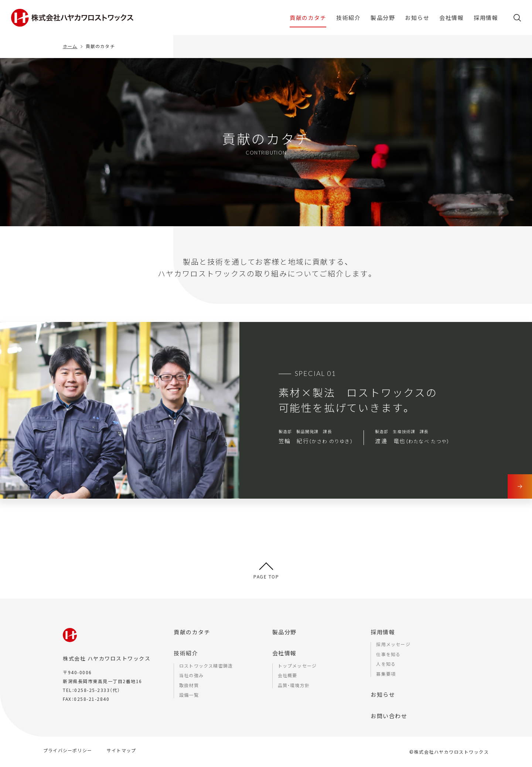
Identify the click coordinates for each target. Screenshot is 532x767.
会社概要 (288, 675)
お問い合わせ (389, 716)
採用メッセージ (393, 644)
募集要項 (386, 674)
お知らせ (383, 694)
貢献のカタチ (192, 632)
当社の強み (191, 675)
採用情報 (383, 632)
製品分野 (284, 632)
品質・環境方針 (294, 685)
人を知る (386, 664)
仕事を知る (388, 654)
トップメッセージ (297, 666)
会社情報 (284, 653)
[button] (517, 20)
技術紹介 (186, 653)
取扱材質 (189, 685)
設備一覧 (189, 695)
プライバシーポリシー (68, 750)
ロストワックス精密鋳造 (206, 666)
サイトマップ (121, 750)
